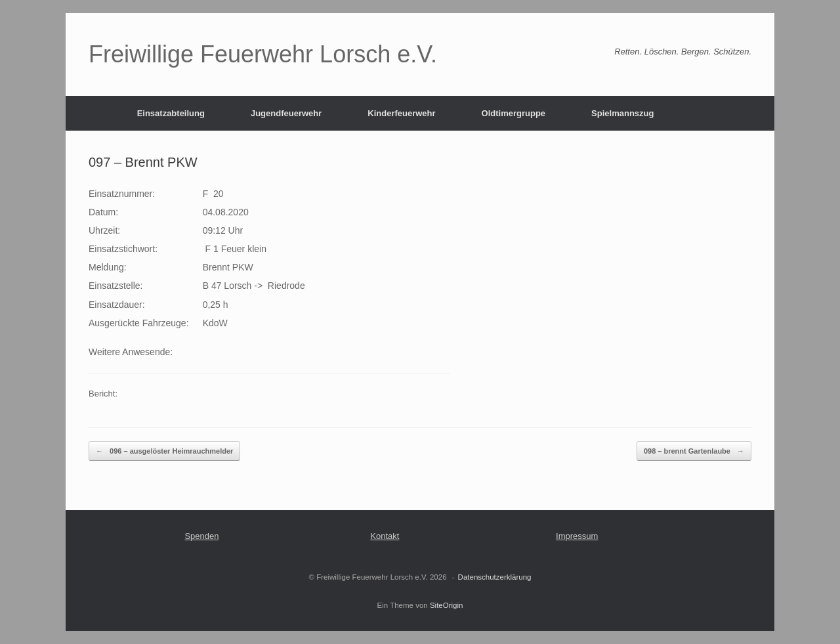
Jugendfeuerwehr (286, 113)
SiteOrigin (447, 605)
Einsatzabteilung (171, 113)
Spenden (201, 536)
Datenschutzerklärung (495, 577)
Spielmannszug (622, 113)
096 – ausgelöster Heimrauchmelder (164, 451)
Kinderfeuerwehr (401, 113)
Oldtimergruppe (514, 113)
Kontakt (385, 536)
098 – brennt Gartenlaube (694, 451)
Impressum (577, 536)
